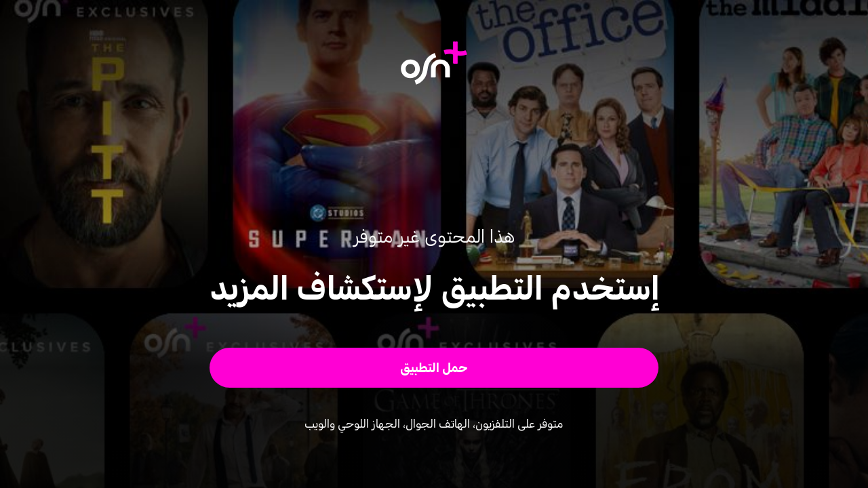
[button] (434, 368)
